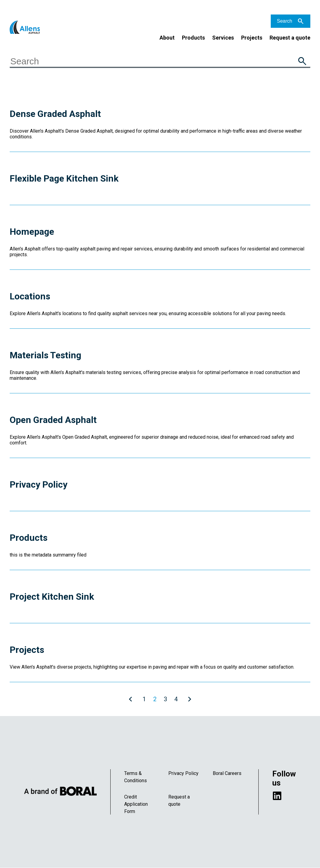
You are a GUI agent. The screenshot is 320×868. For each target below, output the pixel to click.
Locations (30, 296)
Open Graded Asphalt (53, 420)
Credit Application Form (136, 804)
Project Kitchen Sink (52, 597)
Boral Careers (227, 773)
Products (193, 38)
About (167, 38)
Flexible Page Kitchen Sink (64, 178)
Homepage (32, 232)
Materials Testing (45, 355)
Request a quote (290, 38)
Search (284, 21)
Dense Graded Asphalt (55, 114)
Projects (252, 38)
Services (223, 38)
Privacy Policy (39, 484)
